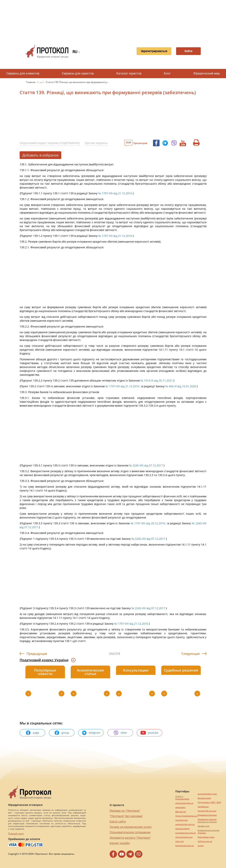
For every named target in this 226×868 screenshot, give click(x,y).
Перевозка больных (207, 815)
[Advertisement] (115, 19)
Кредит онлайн (120, 843)
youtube (149, 733)
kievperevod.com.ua (185, 846)
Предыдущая (37, 654)
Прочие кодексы (96, 143)
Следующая (190, 654)
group (62, 733)
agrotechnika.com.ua (185, 824)
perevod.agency (183, 829)
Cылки (201, 846)
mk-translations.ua (184, 837)
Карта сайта (118, 821)
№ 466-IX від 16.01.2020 (181, 386)
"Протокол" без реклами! (126, 816)
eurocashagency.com (207, 794)
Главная (31, 82)
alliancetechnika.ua (184, 803)
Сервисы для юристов (78, 73)
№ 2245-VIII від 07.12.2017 (146, 465)
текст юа (179, 841)
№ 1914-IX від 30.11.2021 (157, 380)
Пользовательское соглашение (130, 832)
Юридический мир (207, 73)
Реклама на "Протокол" (125, 811)
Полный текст (16, 834)
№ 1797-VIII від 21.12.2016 (115, 193)
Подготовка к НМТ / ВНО (209, 802)
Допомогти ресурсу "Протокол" (130, 838)
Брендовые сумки (206, 837)
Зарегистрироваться (151, 51)
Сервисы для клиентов (23, 73)
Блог (167, 73)
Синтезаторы (182, 820)
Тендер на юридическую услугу (131, 827)
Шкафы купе (204, 826)
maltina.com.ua (205, 841)
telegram (91, 733)
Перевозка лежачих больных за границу (207, 821)
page (32, 733)
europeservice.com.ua (186, 833)
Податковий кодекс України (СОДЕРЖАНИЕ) (50, 143)
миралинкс (180, 807)
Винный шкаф (204, 798)
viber (120, 733)
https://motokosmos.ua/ (187, 816)
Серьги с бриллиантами (182, 798)
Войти (187, 51)
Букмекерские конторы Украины (209, 832)
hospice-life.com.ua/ (207, 811)
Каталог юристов (129, 73)
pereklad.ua (203, 807)
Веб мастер (181, 812)
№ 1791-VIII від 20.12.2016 (148, 523)
